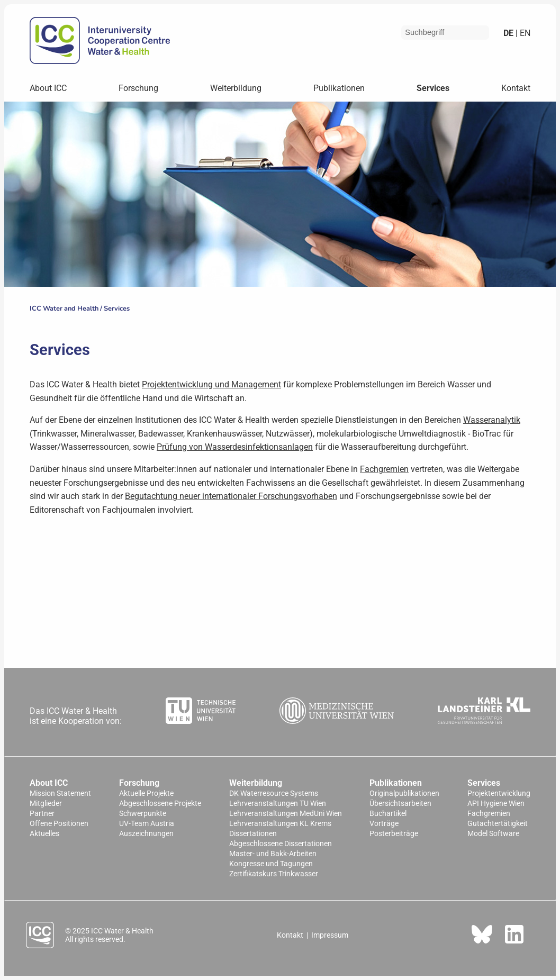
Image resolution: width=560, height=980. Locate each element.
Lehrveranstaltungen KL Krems (280, 824)
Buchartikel (388, 814)
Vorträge (384, 824)
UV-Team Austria (147, 824)
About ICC (48, 88)
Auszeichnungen (146, 834)
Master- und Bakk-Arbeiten (273, 854)
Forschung (138, 88)
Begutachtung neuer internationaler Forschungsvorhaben (231, 496)
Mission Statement (60, 793)
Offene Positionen (59, 824)
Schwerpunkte (143, 814)
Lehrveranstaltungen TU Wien (278, 804)
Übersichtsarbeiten (400, 804)
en (524, 33)
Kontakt (516, 88)
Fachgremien (384, 469)
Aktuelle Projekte (146, 793)
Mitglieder (46, 804)
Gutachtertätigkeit (498, 824)
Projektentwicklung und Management (211, 384)
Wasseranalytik (492, 420)
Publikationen (339, 88)
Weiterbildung (236, 88)
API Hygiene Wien (496, 804)
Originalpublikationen (404, 793)
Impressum (330, 935)
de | (511, 33)
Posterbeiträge (394, 834)
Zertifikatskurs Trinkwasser (274, 874)
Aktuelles (44, 834)
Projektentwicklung (499, 793)
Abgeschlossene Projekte (160, 804)
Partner (42, 814)
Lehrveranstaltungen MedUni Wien (286, 814)
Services (433, 88)
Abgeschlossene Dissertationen (281, 844)
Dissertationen (253, 834)
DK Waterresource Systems (274, 793)
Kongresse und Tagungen (271, 864)
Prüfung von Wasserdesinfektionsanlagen (235, 447)
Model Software (493, 834)
